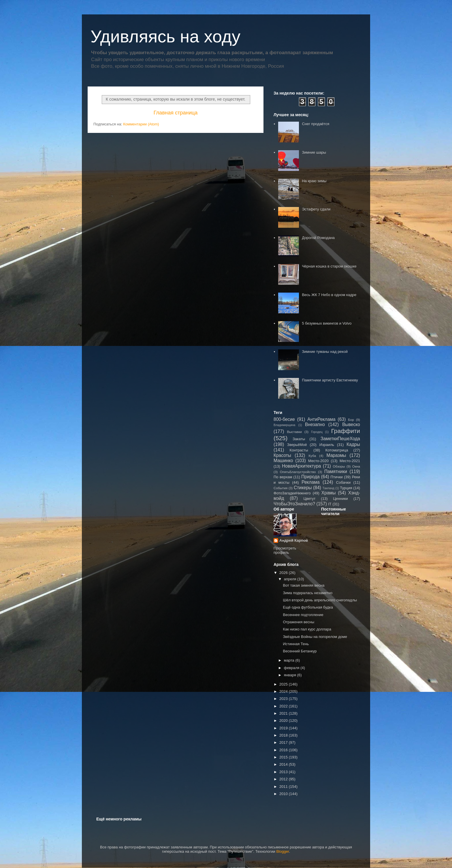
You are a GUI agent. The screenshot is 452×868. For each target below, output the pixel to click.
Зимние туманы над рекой (325, 352)
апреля (291, 579)
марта (290, 660)
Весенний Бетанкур (300, 651)
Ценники (340, 499)
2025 (284, 684)
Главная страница (176, 113)
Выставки (294, 432)
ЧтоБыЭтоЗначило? (294, 504)
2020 (284, 721)
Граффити (346, 431)
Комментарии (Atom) (141, 124)
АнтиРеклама (321, 419)
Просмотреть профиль (285, 550)
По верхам (283, 477)
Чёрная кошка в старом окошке (329, 266)
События (280, 488)
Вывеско (351, 424)
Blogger (282, 851)
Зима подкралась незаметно (308, 593)
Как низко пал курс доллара (307, 629)
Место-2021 (350, 461)
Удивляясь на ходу (165, 36)
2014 (284, 764)
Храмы (329, 493)
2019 (284, 728)
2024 (284, 691)
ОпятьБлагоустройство (298, 472)
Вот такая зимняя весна (304, 585)
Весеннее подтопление (303, 615)
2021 (284, 713)
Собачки (343, 482)
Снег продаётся (316, 124)
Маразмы (336, 455)
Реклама (311, 482)
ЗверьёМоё (297, 445)
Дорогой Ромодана (318, 238)
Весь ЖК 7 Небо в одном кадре (329, 295)
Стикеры (303, 488)
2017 (284, 742)
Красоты (282, 455)
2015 (284, 757)
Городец (317, 432)
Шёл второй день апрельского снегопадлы (320, 600)
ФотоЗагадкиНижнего (292, 493)
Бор (351, 420)
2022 (284, 706)
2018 (284, 735)
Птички (337, 477)
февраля (292, 668)
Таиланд (328, 488)
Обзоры (339, 466)
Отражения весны (298, 622)
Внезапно (315, 424)
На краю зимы (314, 181)
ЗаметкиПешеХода (340, 439)
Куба (312, 456)
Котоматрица (337, 450)
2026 (284, 573)
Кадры (353, 444)
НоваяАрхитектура (302, 466)
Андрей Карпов (294, 540)
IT (330, 504)
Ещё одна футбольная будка (308, 607)
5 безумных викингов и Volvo (327, 323)
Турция (346, 488)
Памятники (336, 471)
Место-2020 (318, 461)
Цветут (310, 499)
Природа (310, 477)
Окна (356, 466)
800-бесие (284, 419)
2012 (284, 779)
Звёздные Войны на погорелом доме (315, 637)
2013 (284, 772)
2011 (284, 787)
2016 (284, 750)
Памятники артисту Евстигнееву (330, 380)
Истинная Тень (296, 644)
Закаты (299, 439)
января (291, 675)
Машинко (283, 461)
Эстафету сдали (316, 209)
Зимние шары (314, 152)
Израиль (327, 445)
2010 (284, 794)
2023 (284, 699)
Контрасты (299, 450)
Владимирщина (284, 425)
